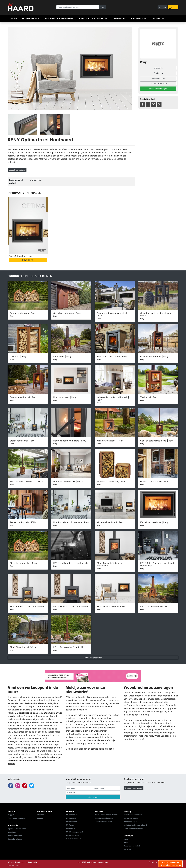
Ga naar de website (158, 83)
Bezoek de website (17, 170)
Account (162, 7)
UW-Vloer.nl (70, 828)
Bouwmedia (32, 862)
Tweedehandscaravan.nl (133, 815)
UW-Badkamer (71, 815)
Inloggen (11, 815)
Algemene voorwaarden (17, 829)
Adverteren (41, 815)
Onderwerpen (29, 18)
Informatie (158, 68)
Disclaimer (12, 832)
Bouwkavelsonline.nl (73, 839)
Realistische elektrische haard (135, 825)
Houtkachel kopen (130, 822)
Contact (40, 818)
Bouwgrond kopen (131, 818)
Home (14, 18)
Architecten (139, 18)
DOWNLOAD (28, 260)
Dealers (127, 842)
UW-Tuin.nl (70, 825)
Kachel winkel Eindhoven (104, 818)
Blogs (126, 839)
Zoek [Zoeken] (103, 7)
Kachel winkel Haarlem (103, 822)
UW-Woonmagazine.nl (74, 832)
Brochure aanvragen (134, 788)
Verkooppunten (158, 78)
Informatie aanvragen (59, 18)
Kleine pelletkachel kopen (133, 828)
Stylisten (159, 18)
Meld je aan (93, 797)
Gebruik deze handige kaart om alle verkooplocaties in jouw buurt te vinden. (34, 760)
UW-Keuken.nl (71, 822)
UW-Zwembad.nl (72, 835)
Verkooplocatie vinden (93, 18)
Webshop (119, 18)
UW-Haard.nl (71, 818)
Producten (158, 73)
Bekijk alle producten (93, 658)
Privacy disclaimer (15, 836)
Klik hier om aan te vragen (170, 864)
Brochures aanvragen (158, 89)
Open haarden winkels (132, 846)
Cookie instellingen (15, 839)
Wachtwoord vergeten (16, 818)
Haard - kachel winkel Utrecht (106, 815)
